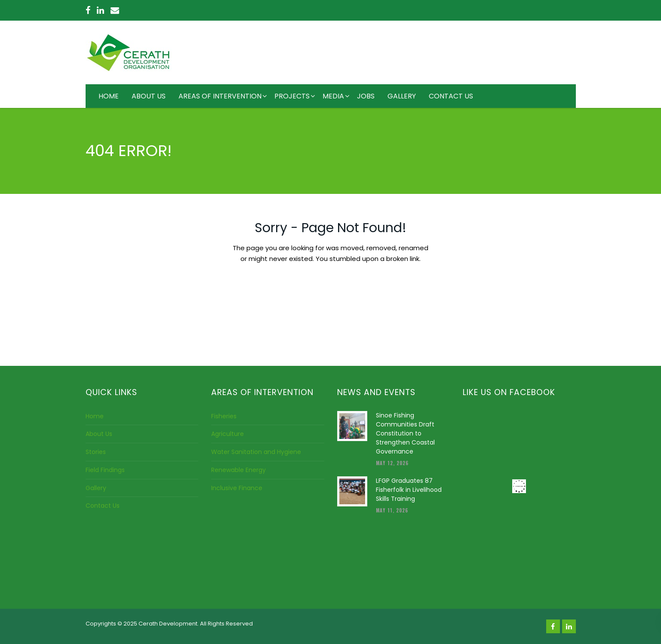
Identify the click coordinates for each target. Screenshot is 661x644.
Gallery (96, 488)
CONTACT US (451, 96)
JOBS (366, 96)
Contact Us (103, 506)
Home (95, 416)
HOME (109, 96)
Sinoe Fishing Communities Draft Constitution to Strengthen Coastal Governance (405, 433)
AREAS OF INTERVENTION (220, 96)
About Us (99, 434)
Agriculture (228, 434)
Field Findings (105, 470)
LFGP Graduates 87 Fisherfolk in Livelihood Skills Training (409, 490)
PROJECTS (292, 96)
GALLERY (402, 96)
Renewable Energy (238, 470)
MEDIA (333, 96)
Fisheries (224, 416)
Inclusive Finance (237, 488)
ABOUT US (149, 96)
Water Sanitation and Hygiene (256, 452)
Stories (96, 452)
